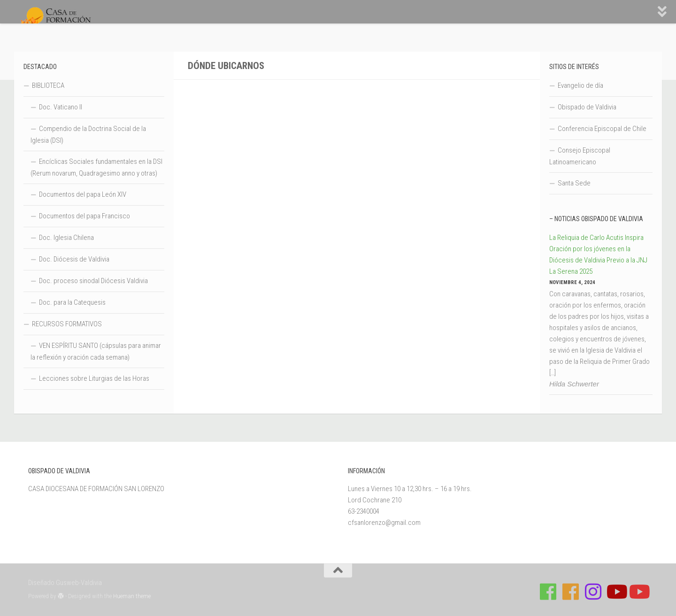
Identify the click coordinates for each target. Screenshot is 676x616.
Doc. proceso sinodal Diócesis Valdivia (93, 281)
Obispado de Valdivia (587, 107)
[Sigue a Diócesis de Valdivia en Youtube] (638, 592)
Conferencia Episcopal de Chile (602, 129)
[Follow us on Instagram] (593, 592)
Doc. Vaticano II (61, 107)
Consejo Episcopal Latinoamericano (580, 156)
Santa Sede (574, 183)
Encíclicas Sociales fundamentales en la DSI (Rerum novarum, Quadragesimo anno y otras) (96, 167)
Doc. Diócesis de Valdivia (74, 259)
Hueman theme (132, 596)
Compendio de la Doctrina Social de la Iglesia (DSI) (88, 135)
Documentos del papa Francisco (84, 216)
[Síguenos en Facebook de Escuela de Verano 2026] (571, 592)
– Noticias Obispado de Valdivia (596, 219)
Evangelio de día (580, 85)
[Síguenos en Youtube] (616, 592)
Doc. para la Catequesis (72, 302)
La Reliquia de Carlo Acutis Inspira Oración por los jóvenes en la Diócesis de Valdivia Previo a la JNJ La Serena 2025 (598, 254)
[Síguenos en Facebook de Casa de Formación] (548, 592)
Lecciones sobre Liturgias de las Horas (94, 378)
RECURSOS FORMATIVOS (67, 324)
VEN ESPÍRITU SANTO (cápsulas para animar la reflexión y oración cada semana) (96, 351)
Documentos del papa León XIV (83, 194)
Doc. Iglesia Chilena (66, 238)
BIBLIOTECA (48, 85)
